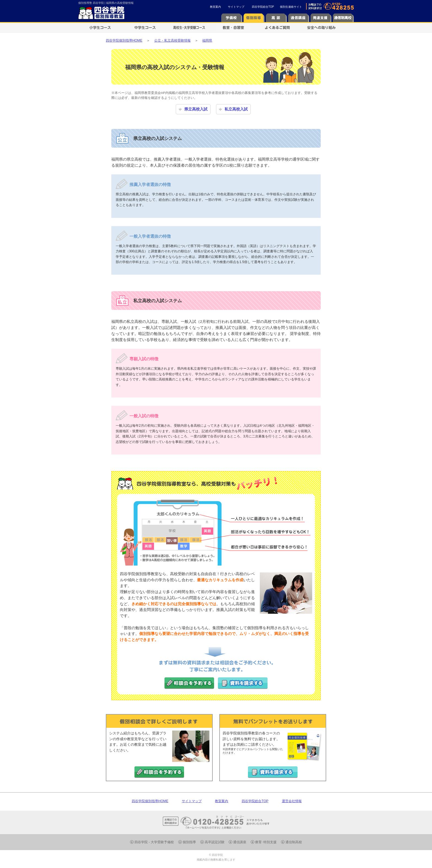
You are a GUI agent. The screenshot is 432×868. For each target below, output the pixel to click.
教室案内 (215, 7)
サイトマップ (236, 7)
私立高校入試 (236, 109)
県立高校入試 (196, 109)
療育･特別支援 (266, 842)
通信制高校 (294, 842)
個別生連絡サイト (291, 7)
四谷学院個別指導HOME (150, 801)
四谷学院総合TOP (263, 7)
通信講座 (240, 842)
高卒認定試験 (215, 842)
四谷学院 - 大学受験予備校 (154, 842)
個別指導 (189, 842)
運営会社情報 (292, 801)
